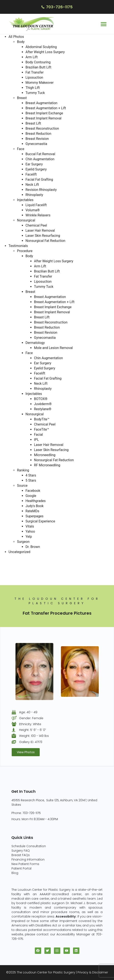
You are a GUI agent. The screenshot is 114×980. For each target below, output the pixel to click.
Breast (22, 98)
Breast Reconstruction (42, 128)
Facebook (33, 491)
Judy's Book (34, 506)
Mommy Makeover (39, 83)
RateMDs (32, 511)
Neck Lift (32, 185)
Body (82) (8, 567)
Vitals (30, 526)
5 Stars (31, 480)
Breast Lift (33, 123)
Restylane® (43, 409)
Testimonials (18, 246)
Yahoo (30, 531)
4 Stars (31, 475)
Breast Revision (37, 139)
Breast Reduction (38, 134)
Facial (38, 435)
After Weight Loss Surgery (45, 52)
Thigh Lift (33, 88)
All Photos (16, 37)
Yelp (29, 537)
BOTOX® (41, 399)
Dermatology (35, 343)
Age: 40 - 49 (28, 712)
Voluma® (33, 210)
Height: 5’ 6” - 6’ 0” (33, 730)
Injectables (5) (12, 582)
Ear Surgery (34, 164)
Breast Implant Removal (44, 118)
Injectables (25, 200)
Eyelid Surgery (36, 169)
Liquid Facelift (36, 205)
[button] (103, 24)
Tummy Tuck (35, 93)
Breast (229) (10, 562)
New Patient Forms (25, 864)
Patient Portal (21, 868)
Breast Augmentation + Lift (46, 108)
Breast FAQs (21, 855)
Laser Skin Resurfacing (43, 236)
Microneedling (45, 455)
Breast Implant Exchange (44, 113)
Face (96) (8, 572)
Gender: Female (31, 718)
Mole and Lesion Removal (53, 348)
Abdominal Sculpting (41, 47)
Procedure (25, 251)
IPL (36, 440)
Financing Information (28, 859)
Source (22, 486)
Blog (15, 873)
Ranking (23, 470)
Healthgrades (36, 501)
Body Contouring (38, 62)
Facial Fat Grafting (39, 179)
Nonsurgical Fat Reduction (45, 241)
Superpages (34, 516)
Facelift (31, 174)
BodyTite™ (42, 419)
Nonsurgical (26, 220)
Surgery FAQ (21, 851)
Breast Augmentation (41, 103)
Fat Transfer (34, 72)
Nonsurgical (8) (13, 577)
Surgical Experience (40, 521)
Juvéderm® (43, 404)
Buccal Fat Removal (40, 154)
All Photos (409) (13, 557)
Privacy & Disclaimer (93, 972)
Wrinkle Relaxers (38, 215)
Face (21, 149)
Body (21, 42)
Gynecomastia (36, 144)
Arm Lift (32, 57)
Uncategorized (19, 552)
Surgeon (23, 542)
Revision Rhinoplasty (41, 190)
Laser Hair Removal (40, 230)
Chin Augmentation (40, 159)
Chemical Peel (36, 225)
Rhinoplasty (34, 195)
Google (31, 496)
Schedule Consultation (29, 846)
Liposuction (34, 77)
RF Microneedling (47, 465)
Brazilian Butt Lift (38, 67)
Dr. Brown (33, 547)
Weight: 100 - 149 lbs (34, 736)
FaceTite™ (42, 429)
